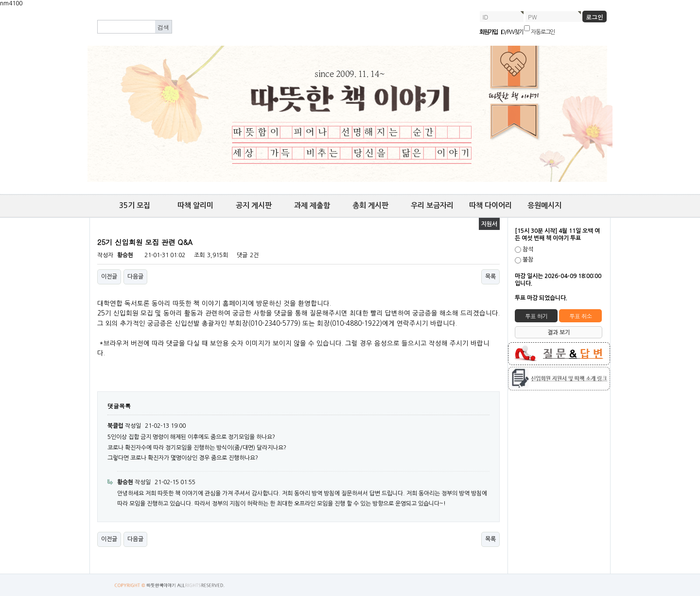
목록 (490, 277)
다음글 (135, 277)
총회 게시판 (370, 205)
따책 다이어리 (490, 205)
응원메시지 (544, 205)
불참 (528, 260)
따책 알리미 (195, 205)
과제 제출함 (312, 205)
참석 (528, 249)
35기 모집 (135, 205)
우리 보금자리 (432, 205)
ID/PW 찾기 (512, 32)
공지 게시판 (254, 205)
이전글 (109, 277)
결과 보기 (559, 333)
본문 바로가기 (0, 8)
